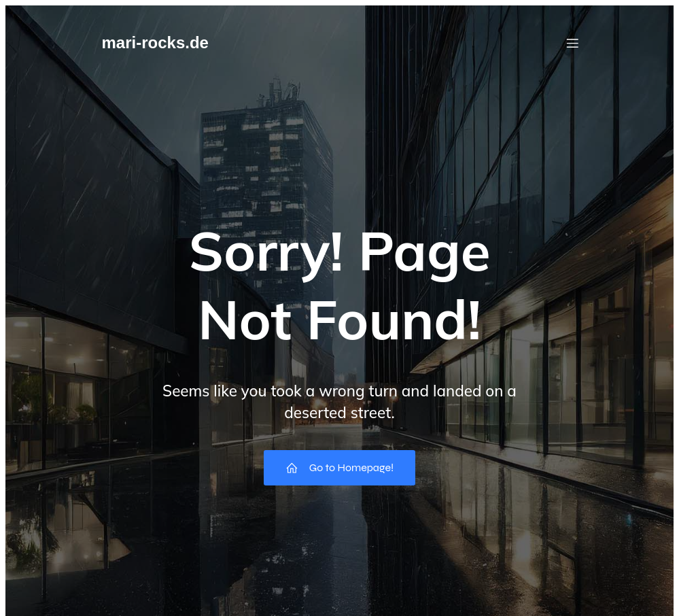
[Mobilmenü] (573, 43)
